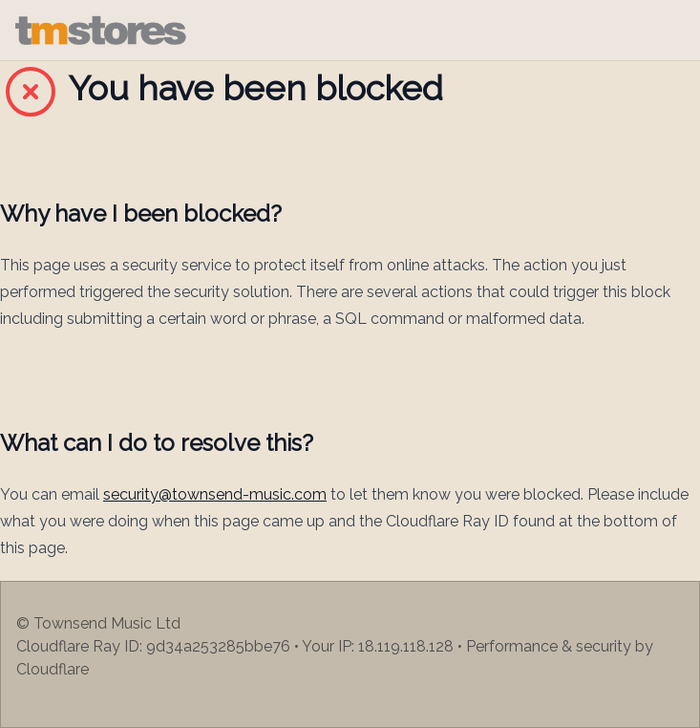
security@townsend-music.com (215, 494)
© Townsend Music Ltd (98, 623)
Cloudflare (53, 669)
